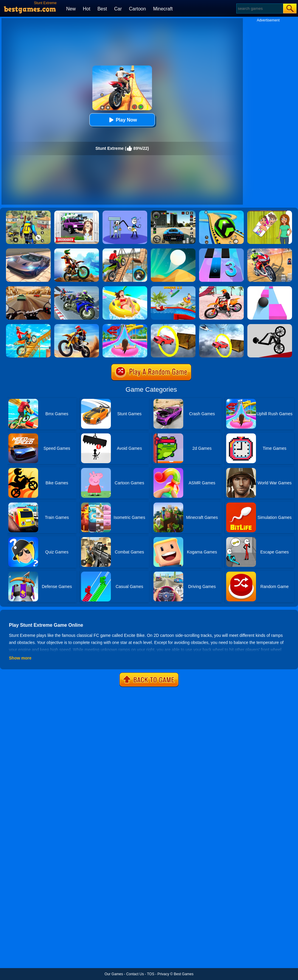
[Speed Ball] (270, 288)
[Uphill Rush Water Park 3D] (125, 326)
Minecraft (163, 9)
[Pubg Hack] (28, 213)
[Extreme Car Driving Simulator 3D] (173, 213)
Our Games (114, 974)
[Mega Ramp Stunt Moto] (270, 251)
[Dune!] (173, 251)
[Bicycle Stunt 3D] (125, 251)
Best (102, 9)
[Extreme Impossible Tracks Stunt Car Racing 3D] (173, 326)
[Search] (259, 8)
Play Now (122, 120)
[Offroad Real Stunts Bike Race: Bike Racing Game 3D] (28, 326)
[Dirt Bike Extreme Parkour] (77, 251)
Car (118, 9)
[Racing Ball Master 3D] (221, 213)
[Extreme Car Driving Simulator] (28, 251)
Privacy (163, 974)
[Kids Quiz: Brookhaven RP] (77, 213)
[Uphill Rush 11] (125, 288)
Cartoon (138, 9)
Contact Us (135, 974)
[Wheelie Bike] (270, 326)
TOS (150, 974)
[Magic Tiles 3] (221, 251)
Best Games (184, 974)
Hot (87, 9)
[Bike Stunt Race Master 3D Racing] (77, 288)
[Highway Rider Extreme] (28, 288)
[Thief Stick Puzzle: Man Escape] (125, 213)
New (71, 9)
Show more (20, 658)
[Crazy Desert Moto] (77, 326)
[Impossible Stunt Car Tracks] (221, 326)
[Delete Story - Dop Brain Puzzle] (270, 213)
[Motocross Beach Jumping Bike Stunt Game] (221, 288)
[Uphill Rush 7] (173, 288)
